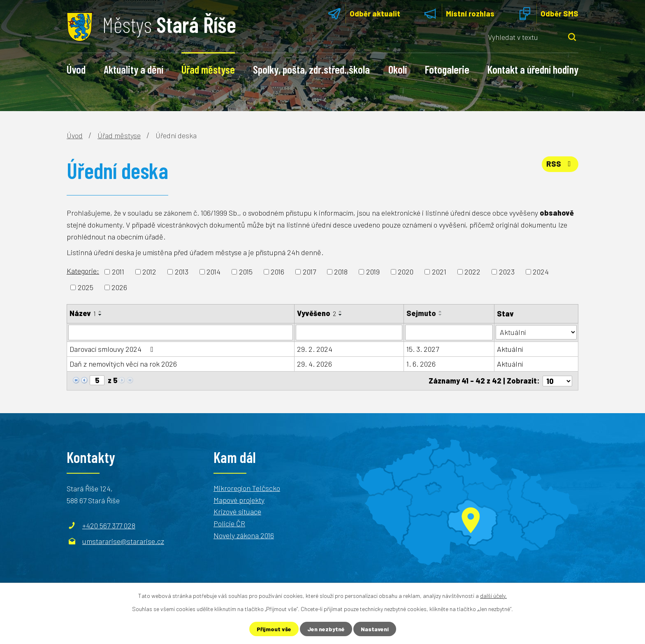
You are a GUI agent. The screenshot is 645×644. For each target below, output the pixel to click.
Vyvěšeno (317, 313)
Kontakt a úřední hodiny (533, 69)
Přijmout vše (274, 629)
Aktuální (510, 349)
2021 (439, 272)
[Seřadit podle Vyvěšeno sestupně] (341, 315)
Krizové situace (237, 511)
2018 (341, 272)
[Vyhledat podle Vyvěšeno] (349, 332)
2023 (507, 272)
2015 (246, 272)
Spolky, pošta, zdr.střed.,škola (311, 69)
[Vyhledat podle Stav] (536, 332)
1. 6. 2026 (421, 364)
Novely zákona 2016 (244, 535)
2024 (541, 272)
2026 (119, 287)
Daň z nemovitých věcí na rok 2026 (123, 364)
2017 (309, 272)
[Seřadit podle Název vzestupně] (100, 312)
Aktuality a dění (133, 69)
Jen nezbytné (326, 629)
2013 (182, 272)
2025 (86, 287)
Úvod (76, 69)
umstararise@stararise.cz (123, 541)
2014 (213, 272)
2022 (472, 272)
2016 (277, 272)
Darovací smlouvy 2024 (113, 349)
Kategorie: (83, 271)
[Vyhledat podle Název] (181, 332)
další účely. (493, 596)
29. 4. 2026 (314, 364)
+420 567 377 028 (109, 525)
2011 (118, 272)
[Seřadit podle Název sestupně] (100, 315)
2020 (406, 272)
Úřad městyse (208, 69)
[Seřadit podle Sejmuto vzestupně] (441, 312)
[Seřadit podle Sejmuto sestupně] (441, 315)
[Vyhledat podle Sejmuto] (449, 332)
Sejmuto (421, 313)
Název (83, 313)
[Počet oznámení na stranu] (557, 381)
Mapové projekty (239, 500)
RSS (560, 164)
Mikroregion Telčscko (247, 488)
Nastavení (375, 629)
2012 (149, 272)
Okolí (398, 69)
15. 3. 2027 (423, 349)
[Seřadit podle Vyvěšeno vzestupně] (341, 312)
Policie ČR (229, 523)
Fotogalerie (447, 69)
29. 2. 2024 (315, 349)
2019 (373, 272)
